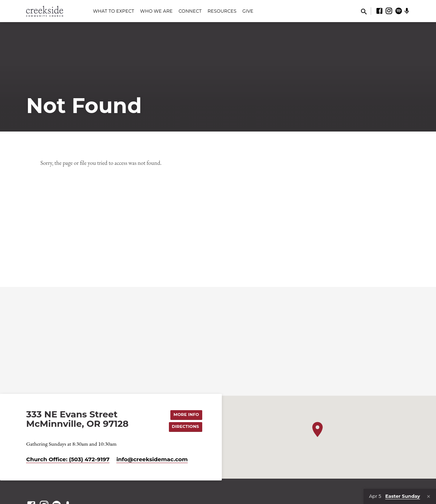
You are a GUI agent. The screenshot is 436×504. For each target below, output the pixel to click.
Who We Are (157, 11)
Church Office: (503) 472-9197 (68, 459)
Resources (222, 11)
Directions (185, 426)
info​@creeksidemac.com (152, 459)
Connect (190, 11)
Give (248, 11)
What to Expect (113, 11)
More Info (186, 415)
